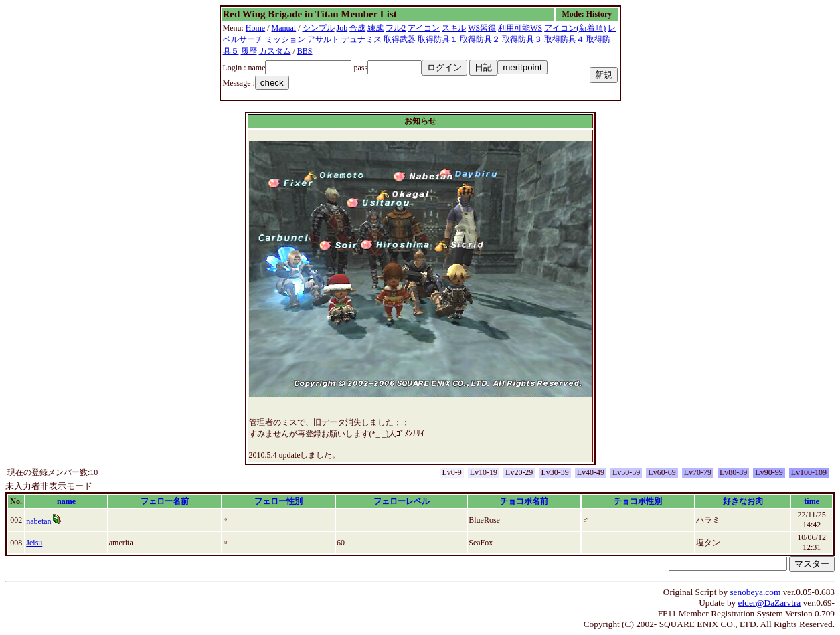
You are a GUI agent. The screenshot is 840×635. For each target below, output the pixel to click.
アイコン (424, 28)
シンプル (319, 28)
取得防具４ (564, 39)
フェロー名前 (165, 501)
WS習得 (482, 28)
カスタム (275, 51)
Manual (284, 28)
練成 (375, 28)
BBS (305, 51)
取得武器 (400, 39)
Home (255, 28)
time (812, 501)
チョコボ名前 (524, 501)
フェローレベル (402, 501)
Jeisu (34, 543)
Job (342, 28)
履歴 (249, 51)
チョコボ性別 (638, 501)
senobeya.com (755, 592)
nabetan (38, 521)
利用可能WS (520, 28)
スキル (454, 28)
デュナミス (361, 39)
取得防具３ (522, 39)
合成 (357, 28)
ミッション (285, 39)
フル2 (396, 28)
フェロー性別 (278, 501)
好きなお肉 (743, 501)
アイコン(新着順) (575, 28)
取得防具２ (480, 39)
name (66, 501)
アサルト (323, 39)
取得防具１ (438, 39)
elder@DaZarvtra (770, 603)
